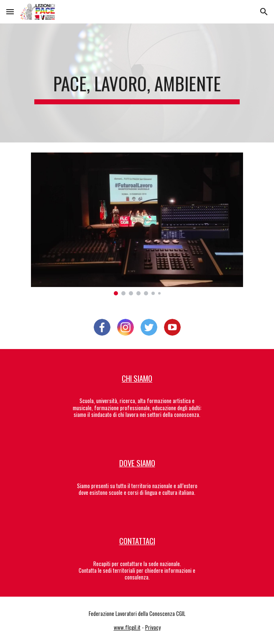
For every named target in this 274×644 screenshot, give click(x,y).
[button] (10, 12)
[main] (137, 83)
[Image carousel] (137, 224)
